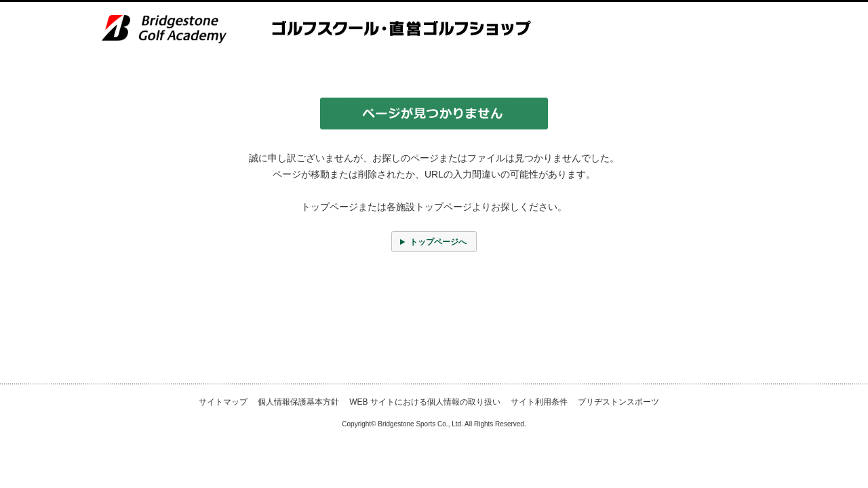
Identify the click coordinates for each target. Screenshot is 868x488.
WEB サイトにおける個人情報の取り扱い (425, 402)
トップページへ (438, 242)
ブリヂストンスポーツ (618, 402)
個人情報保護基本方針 (298, 402)
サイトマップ (223, 402)
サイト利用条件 (539, 402)
